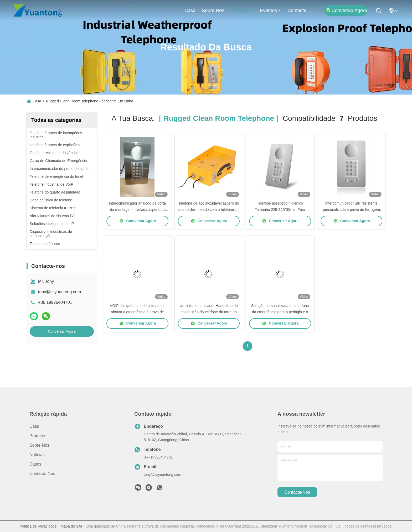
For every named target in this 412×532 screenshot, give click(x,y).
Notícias (37, 455)
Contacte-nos (300, 11)
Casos (35, 464)
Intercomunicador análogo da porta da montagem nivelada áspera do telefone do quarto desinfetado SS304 (137, 210)
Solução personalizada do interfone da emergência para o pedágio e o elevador (280, 312)
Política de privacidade (38, 526)
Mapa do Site (72, 526)
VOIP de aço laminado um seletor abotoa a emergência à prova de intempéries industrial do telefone (137, 312)
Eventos (271, 11)
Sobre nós (213, 11)
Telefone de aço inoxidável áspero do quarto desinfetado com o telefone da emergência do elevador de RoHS (209, 210)
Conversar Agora (346, 10)
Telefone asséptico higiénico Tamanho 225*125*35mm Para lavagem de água (280, 210)
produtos (242, 11)
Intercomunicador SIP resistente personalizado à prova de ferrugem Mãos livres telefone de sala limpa (351, 210)
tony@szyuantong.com (60, 292)
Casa (190, 11)
